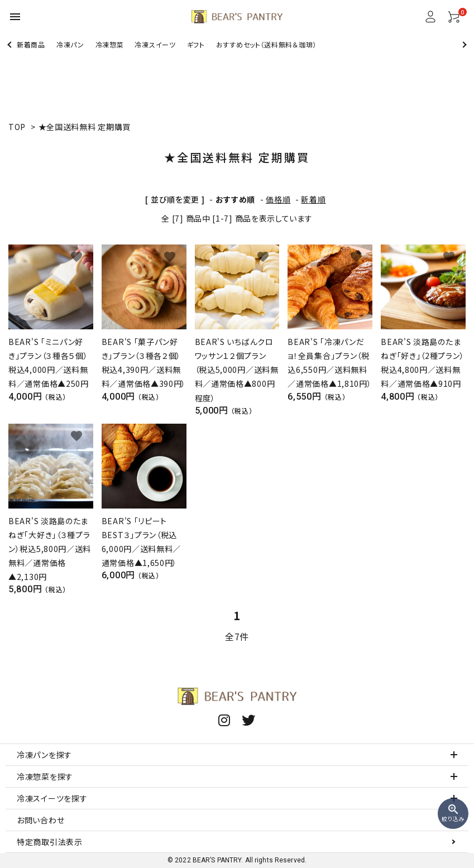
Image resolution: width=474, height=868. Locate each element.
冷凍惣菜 (110, 44)
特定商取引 (50, 842)
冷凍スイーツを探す (52, 798)
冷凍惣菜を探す (45, 776)
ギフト (196, 44)
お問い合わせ (40, 820)
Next (463, 44)
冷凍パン (70, 44)
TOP (17, 127)
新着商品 (31, 44)
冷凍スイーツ (155, 44)
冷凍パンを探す (44, 755)
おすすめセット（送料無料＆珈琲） (266, 44)
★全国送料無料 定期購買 (85, 127)
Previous (10, 44)
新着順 (313, 199)
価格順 (278, 199)
